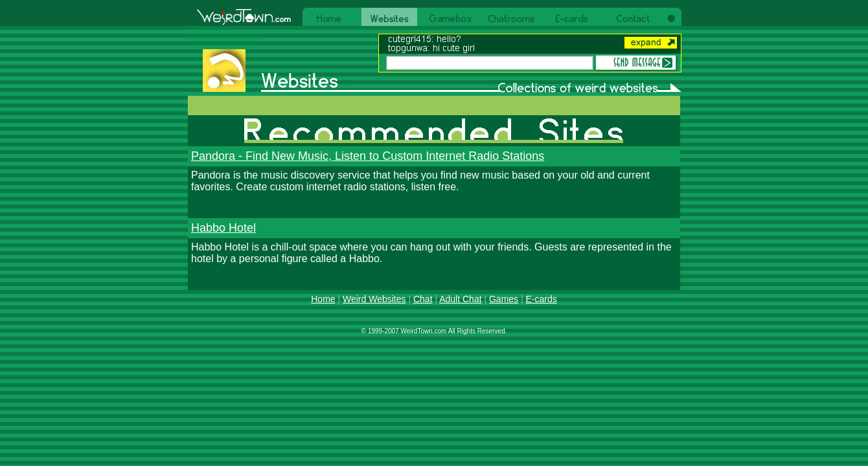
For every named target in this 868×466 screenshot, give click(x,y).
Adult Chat (460, 299)
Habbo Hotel (223, 228)
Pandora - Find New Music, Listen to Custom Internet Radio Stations (368, 156)
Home (323, 299)
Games (504, 299)
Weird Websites (374, 299)
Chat (423, 299)
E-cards (542, 299)
